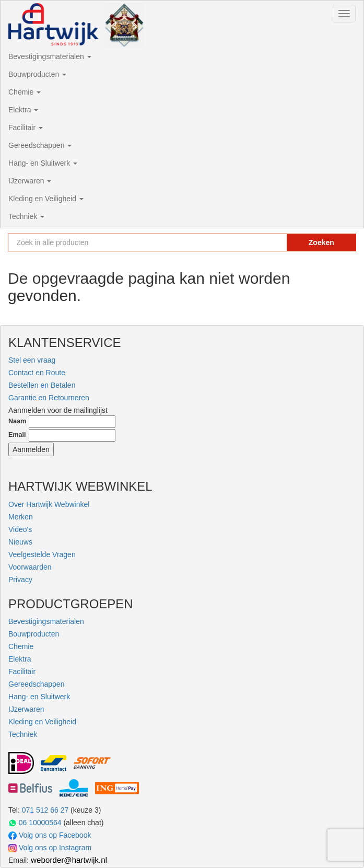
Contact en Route (37, 373)
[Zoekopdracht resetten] (269, 242)
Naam (17, 421)
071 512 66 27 (45, 810)
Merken (21, 517)
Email (17, 435)
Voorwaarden (30, 567)
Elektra (23, 110)
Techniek (26, 216)
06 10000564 (35, 823)
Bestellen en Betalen (42, 385)
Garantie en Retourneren (49, 398)
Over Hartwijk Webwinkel (49, 504)
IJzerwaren (30, 181)
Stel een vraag (32, 360)
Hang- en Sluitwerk (43, 163)
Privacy (20, 580)
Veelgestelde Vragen (42, 554)
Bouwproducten (37, 74)
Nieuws (20, 542)
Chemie (25, 92)
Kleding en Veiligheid (46, 199)
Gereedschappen (40, 145)
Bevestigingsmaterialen (50, 56)
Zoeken (321, 242)
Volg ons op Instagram (50, 848)
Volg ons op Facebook (50, 835)
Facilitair (26, 128)
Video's (20, 529)
